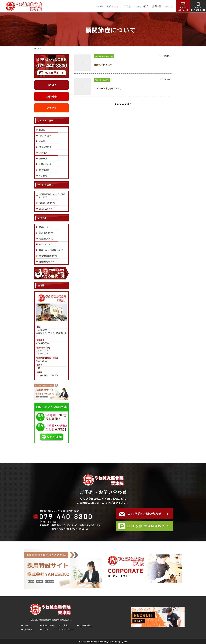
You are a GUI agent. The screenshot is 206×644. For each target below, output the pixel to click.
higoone (124, 641)
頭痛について (45, 227)
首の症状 (106, 80)
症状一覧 (109, 57)
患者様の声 (44, 170)
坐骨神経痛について (48, 256)
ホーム (27, 625)
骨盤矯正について (47, 203)
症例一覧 (157, 6)
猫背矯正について (47, 209)
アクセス (170, 6)
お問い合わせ (45, 164)
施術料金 (51, 97)
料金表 (128, 6)
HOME (100, 6)
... (95, 70)
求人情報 (43, 176)
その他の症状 (100, 57)
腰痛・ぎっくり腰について (51, 250)
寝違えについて (46, 239)
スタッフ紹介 (142, 6)
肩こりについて (46, 244)
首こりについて (46, 233)
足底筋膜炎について (48, 262)
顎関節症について (103, 65)
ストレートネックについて (108, 88)
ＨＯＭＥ (51, 85)
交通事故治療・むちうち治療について (52, 196)
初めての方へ (114, 6)
